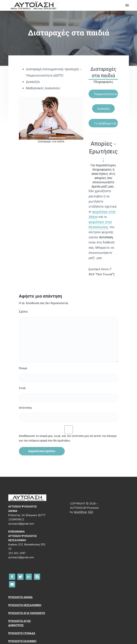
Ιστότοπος (26, 408)
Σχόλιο (23, 312)
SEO (91, 512)
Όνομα (23, 368)
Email (22, 388)
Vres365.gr (80, 512)
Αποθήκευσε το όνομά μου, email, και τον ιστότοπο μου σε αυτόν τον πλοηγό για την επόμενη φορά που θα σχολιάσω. (68, 438)
